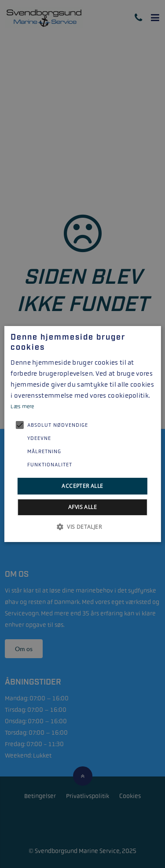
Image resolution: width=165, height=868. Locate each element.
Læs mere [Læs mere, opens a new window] (22, 407)
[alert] (82, 434)
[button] (82, 527)
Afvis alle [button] (82, 507)
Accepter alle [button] (82, 486)
